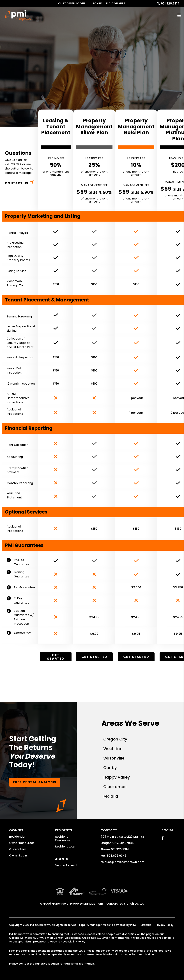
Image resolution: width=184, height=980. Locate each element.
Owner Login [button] (18, 855)
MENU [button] (179, 15)
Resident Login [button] (66, 847)
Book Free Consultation (91, 88)
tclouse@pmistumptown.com (122, 862)
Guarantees (18, 849)
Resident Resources (63, 838)
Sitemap (146, 925)
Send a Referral (66, 865)
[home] (18, 15)
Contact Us (17, 183)
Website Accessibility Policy (67, 942)
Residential (17, 837)
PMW (133, 925)
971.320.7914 (170, 4)
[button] (163, 838)
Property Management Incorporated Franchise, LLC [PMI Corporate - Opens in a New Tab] (107, 904)
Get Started (56, 657)
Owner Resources (22, 843)
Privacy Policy (165, 925)
